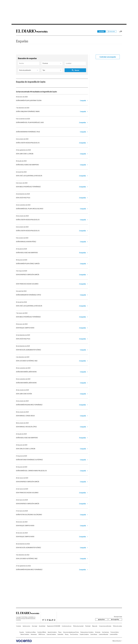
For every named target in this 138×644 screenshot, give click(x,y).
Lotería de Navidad (103, 634)
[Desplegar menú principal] (121, 31)
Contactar (19, 626)
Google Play (117, 620)
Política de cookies (117, 626)
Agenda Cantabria (52, 632)
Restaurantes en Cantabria (87, 632)
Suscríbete (100, 31)
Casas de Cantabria (51, 634)
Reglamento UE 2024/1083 (54, 626)
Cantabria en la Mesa (31, 632)
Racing (67, 634)
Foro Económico (74, 634)
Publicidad (88, 626)
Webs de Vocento (117, 641)
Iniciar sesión (111, 31)
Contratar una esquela (108, 57)
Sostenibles (60, 634)
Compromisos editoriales (105, 626)
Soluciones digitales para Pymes (71, 632)
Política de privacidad (78, 626)
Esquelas (22, 41)
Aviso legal (35, 626)
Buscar (75, 70)
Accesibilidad (42, 626)
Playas (60, 632)
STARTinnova (42, 634)
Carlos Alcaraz (94, 634)
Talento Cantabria (25, 634)
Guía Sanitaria (105, 632)
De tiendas (98, 632)
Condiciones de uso (67, 626)
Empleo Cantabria (84, 634)
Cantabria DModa (42, 632)
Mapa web (95, 626)
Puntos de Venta (115, 632)
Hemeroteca (34, 634)
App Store (106, 620)
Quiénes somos (26, 626)
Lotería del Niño (114, 634)
